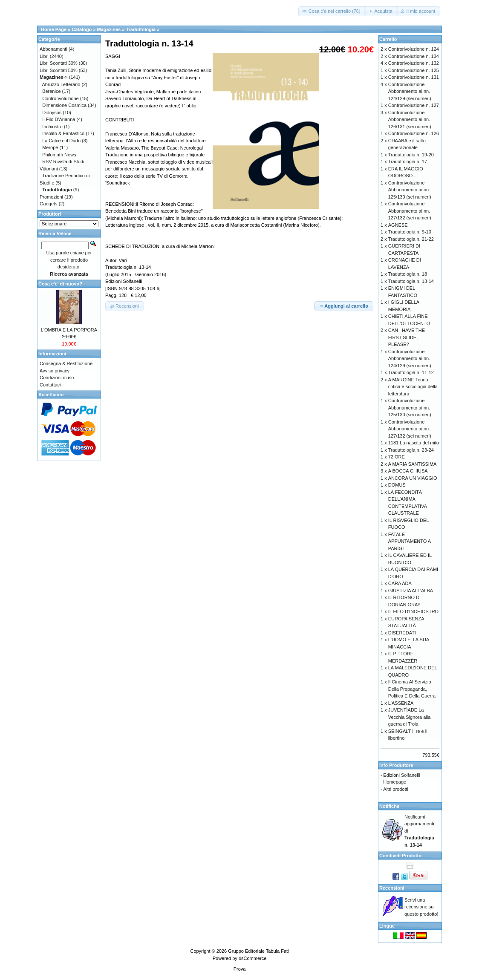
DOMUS (397, 485)
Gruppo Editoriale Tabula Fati (258, 951)
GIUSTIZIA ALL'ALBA (411, 591)
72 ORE (397, 457)
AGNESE (398, 225)
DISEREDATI (402, 633)
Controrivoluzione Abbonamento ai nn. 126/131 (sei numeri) (410, 120)
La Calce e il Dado (61, 141)
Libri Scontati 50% (59, 70)
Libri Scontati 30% (59, 63)
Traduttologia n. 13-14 (411, 281)
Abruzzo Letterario (61, 84)
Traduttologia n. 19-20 (411, 155)
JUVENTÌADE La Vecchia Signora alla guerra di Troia (410, 717)
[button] (332, 11)
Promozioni (51, 197)
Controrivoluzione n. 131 (414, 77)
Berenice (51, 91)
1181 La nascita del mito (414, 443)
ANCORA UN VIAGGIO (413, 478)
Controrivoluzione (61, 98)
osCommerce (252, 958)
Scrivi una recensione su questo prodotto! (421, 907)
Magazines (109, 29)
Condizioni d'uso (57, 378)
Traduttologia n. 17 (408, 161)
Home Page (54, 29)
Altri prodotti (396, 789)
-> (54, 77)
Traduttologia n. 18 (408, 274)
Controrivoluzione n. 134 (414, 56)
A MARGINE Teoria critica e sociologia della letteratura (413, 387)
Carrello (388, 39)
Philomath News (59, 155)
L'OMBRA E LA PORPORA (69, 330)
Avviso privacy (55, 371)
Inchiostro (52, 127)
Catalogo (82, 29)
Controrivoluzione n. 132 (414, 63)
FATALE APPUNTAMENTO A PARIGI (410, 541)
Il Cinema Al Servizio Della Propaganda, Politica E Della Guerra (412, 689)
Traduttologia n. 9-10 (410, 232)
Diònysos (52, 112)
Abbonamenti (53, 49)
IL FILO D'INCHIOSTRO (413, 611)
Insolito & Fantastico (63, 133)
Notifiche (389, 806)
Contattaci (50, 385)
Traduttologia (141, 29)
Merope (50, 147)
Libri (44, 56)
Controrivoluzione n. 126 (414, 133)
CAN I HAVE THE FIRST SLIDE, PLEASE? (407, 337)
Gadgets (49, 204)
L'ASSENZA (401, 703)
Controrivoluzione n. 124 (414, 49)
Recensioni (392, 888)
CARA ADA (400, 583)
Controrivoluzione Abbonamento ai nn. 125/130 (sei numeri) (410, 190)
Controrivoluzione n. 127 (414, 105)
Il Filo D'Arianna (59, 119)
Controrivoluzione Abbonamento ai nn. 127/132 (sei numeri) (410, 211)
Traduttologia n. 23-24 (411, 450)
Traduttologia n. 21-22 (411, 239)
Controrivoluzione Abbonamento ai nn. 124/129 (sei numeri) (410, 91)
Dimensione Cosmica (64, 105)
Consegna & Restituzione (66, 363)
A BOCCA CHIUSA (408, 471)
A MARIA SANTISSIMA (413, 464)
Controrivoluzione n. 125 (414, 70)
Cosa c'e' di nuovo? (60, 284)
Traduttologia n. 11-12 (411, 372)
